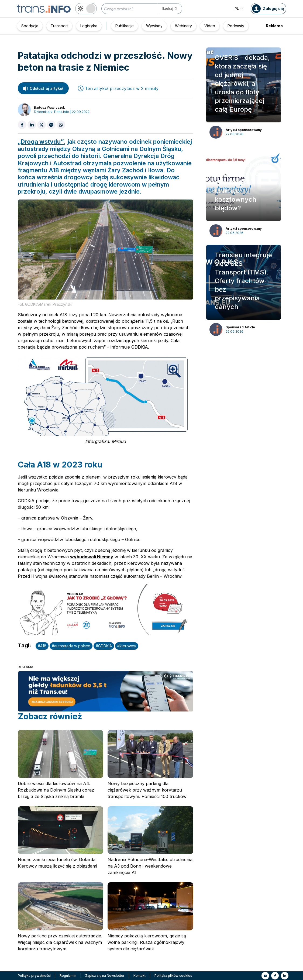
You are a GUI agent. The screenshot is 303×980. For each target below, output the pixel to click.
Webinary (183, 26)
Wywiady (154, 26)
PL (239, 8)
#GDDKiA (104, 646)
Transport (59, 26)
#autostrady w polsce (71, 646)
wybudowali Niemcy (92, 557)
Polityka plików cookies (173, 976)
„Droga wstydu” (41, 142)
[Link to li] (285, 976)
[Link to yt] (265, 976)
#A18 (42, 646)
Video (210, 26)
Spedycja (30, 26)
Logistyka (89, 26)
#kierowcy (127, 646)
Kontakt (140, 976)
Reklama (274, 26)
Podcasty (236, 26)
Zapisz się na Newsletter (105, 976)
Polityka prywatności (34, 976)
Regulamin (68, 976)
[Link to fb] (275, 976)
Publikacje (125, 26)
